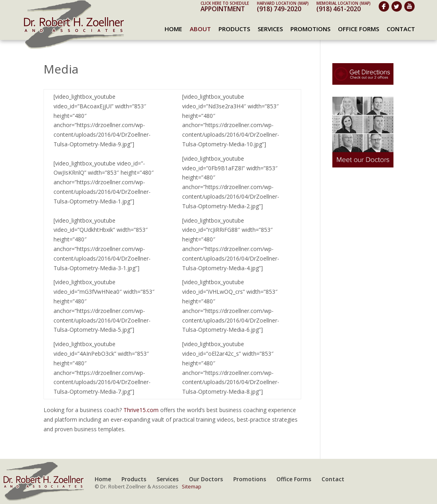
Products (234, 29)
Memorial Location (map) (343, 3)
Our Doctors (206, 479)
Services (270, 29)
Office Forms (359, 29)
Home (173, 29)
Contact (401, 29)
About (200, 29)
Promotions (310, 29)
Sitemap (192, 487)
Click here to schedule (225, 3)
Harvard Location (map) (283, 3)
